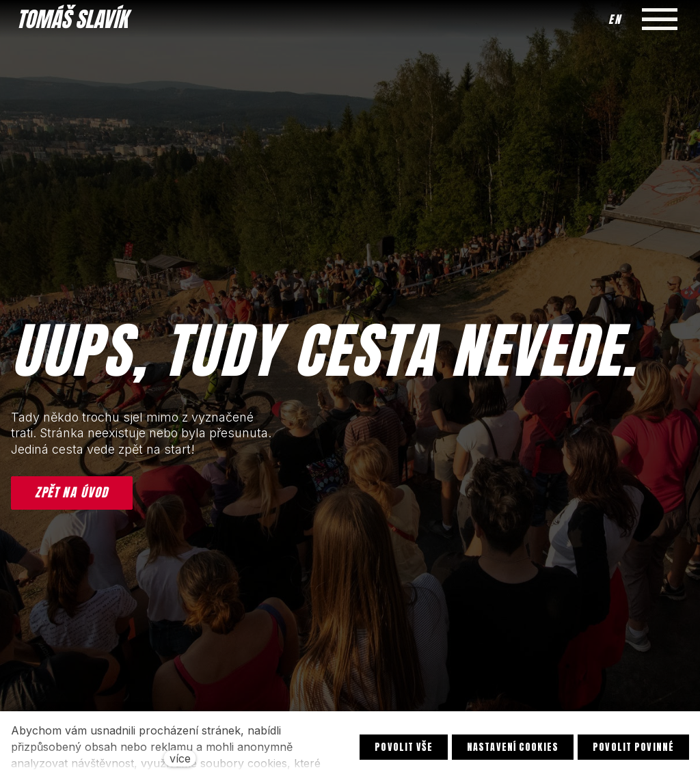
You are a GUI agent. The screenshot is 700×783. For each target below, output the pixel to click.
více (180, 758)
